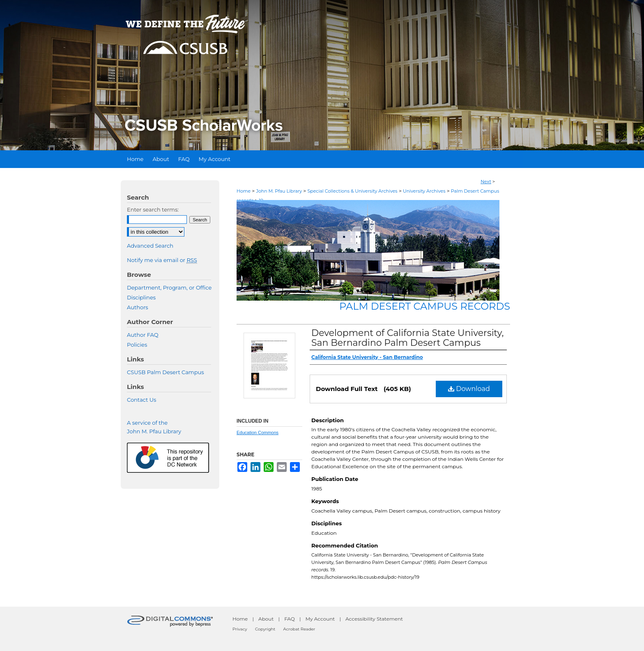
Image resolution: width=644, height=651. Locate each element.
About (266, 619)
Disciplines (141, 297)
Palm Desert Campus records (425, 306)
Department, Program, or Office (169, 288)
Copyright (265, 629)
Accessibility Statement (374, 619)
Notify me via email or (162, 260)
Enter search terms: (153, 209)
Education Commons (258, 432)
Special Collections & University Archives (352, 191)
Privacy (240, 629)
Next (486, 182)
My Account (320, 619)
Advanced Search (150, 246)
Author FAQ (143, 335)
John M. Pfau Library (279, 191)
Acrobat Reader (299, 629)
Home (244, 191)
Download (469, 389)
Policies (137, 345)
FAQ (290, 619)
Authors (138, 307)
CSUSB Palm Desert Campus (166, 372)
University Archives (424, 191)
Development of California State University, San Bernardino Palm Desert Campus (407, 338)
